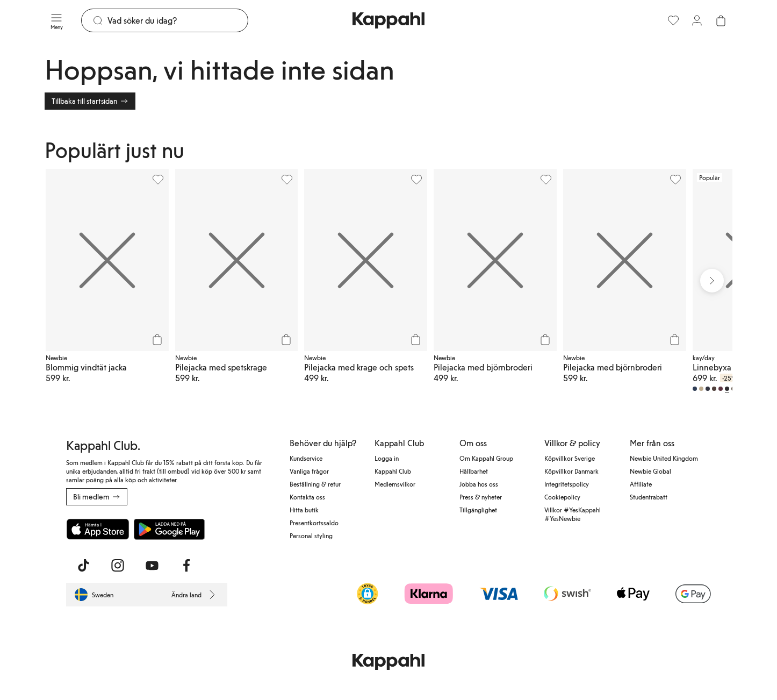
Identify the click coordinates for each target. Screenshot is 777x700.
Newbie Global (650, 471)
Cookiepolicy (562, 497)
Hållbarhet (474, 471)
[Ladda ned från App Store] (98, 529)
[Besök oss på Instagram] (118, 566)
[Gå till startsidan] (388, 20)
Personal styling (311, 535)
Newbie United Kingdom (664, 458)
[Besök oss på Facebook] (186, 566)
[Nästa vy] (712, 281)
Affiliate (641, 484)
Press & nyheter (481, 497)
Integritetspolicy (567, 484)
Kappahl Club (393, 471)
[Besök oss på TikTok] (83, 566)
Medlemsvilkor (395, 484)
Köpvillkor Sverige (570, 458)
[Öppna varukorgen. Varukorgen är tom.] (721, 20)
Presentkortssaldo (314, 523)
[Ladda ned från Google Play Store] (169, 529)
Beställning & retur (315, 484)
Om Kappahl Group (486, 458)
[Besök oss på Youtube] (152, 566)
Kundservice (306, 458)
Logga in (387, 458)
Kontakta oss (307, 497)
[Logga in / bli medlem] (697, 20)
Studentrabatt (649, 497)
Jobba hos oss (479, 484)
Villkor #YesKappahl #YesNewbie (573, 514)
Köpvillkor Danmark (571, 471)
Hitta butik (304, 510)
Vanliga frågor (309, 471)
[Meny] (56, 20)
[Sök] (178, 20)
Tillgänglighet (478, 510)
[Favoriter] (673, 20)
